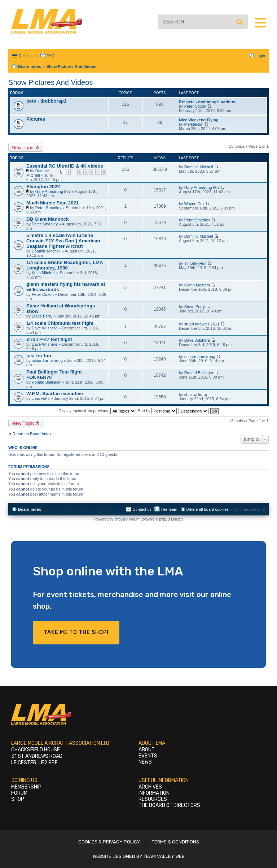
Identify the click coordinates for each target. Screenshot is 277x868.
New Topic (23, 147)
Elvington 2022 (43, 187)
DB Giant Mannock (47, 219)
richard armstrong (47, 360)
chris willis (41, 398)
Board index (30, 509)
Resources (153, 799)
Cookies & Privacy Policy (109, 842)
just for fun (39, 356)
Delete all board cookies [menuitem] (208, 509)
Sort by (157, 411)
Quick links (28, 56)
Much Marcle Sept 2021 (52, 203)
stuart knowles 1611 (202, 324)
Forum (19, 793)
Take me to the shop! (76, 632)
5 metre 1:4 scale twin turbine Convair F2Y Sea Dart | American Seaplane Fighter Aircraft (63, 241)
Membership (26, 787)
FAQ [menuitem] (50, 56)
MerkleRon (194, 124)
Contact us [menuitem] (142, 509)
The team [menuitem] (169, 509)
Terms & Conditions (175, 842)
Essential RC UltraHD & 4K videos (65, 166)
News (145, 762)
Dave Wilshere (45, 328)
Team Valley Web (164, 856)
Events (148, 756)
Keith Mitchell (43, 273)
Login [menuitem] (260, 56)
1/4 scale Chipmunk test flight (60, 323)
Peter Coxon (195, 106)
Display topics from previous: (97, 411)
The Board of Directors (169, 805)
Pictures (36, 119)
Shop (18, 799)
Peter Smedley (48, 208)
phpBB (120, 519)
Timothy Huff (195, 263)
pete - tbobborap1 (46, 101)
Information (154, 793)
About (147, 750)
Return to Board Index (32, 434)
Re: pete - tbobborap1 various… (209, 102)
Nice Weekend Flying (199, 120)
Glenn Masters (197, 285)
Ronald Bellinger (46, 382)
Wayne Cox (194, 204)
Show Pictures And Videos (50, 82)
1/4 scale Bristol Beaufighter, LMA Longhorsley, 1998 (65, 265)
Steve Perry (42, 316)
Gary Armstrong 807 (53, 191)
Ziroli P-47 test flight (49, 339)
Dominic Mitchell (38, 173)
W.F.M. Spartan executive (55, 394)
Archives (150, 787)
